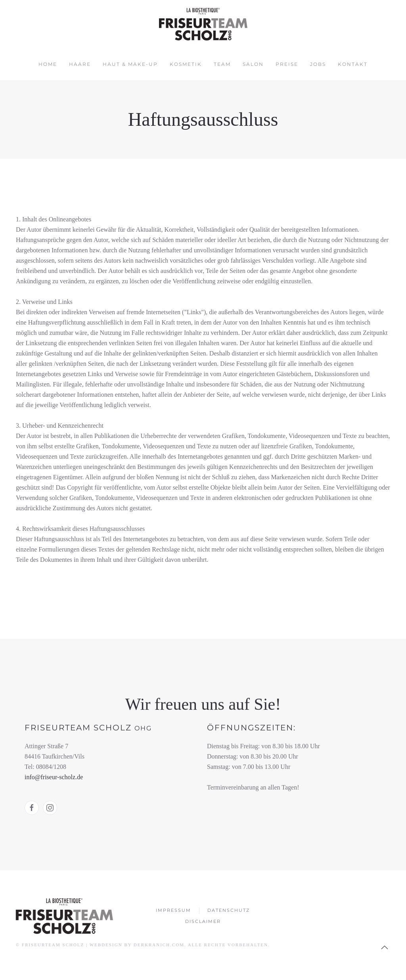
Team (222, 64)
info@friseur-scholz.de (54, 776)
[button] (384, 947)
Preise (287, 64)
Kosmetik (186, 64)
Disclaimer (203, 922)
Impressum (173, 911)
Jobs (318, 64)
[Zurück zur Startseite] (203, 24)
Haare (80, 64)
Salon (253, 64)
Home (48, 64)
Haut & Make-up (130, 64)
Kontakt (353, 64)
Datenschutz (229, 911)
